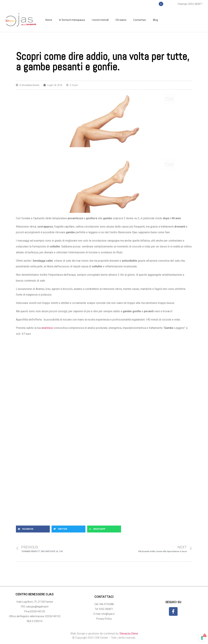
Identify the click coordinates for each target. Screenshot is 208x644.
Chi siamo (121, 20)
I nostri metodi (100, 20)
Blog (155, 20)
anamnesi (47, 328)
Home (49, 20)
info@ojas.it (108, 614)
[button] (33, 529)
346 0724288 (106, 604)
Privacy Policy (104, 619)
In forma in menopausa (72, 20)
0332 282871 (106, 609)
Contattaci (140, 20)
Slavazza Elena (129, 634)
